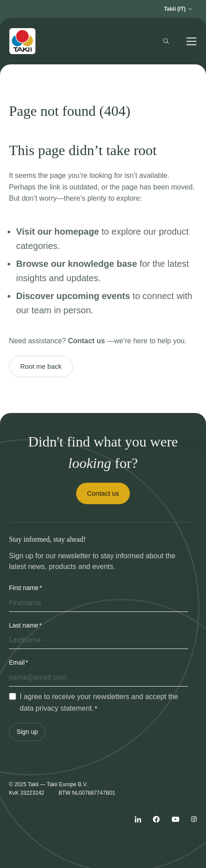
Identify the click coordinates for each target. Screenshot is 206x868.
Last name (24, 625)
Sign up (27, 732)
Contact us (103, 493)
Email (17, 662)
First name (24, 588)
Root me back (41, 366)
